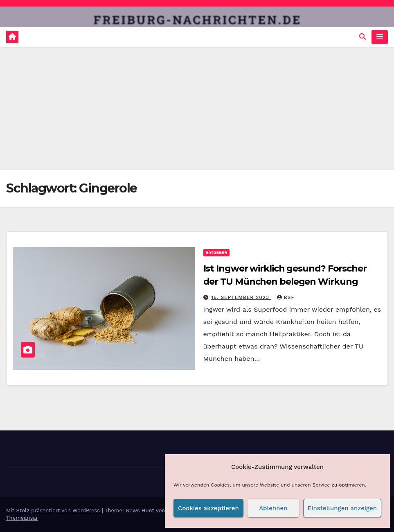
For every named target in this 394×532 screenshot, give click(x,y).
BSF (286, 297)
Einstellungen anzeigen (342, 508)
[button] (362, 37)
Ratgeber (217, 252)
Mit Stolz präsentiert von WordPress (54, 510)
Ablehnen (273, 508)
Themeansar (22, 518)
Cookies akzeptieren (208, 508)
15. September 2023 (241, 297)
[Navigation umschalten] (380, 37)
